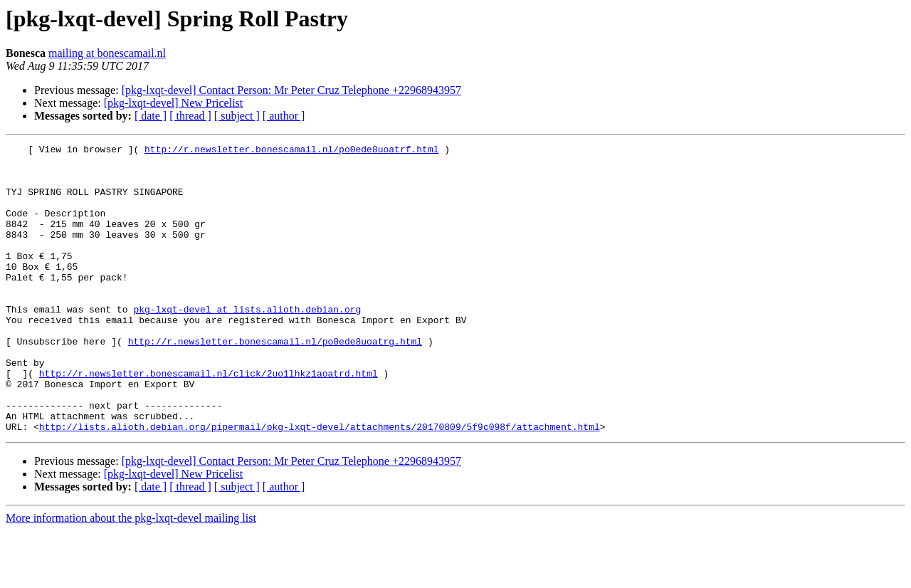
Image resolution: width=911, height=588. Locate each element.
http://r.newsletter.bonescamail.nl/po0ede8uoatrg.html (275, 382)
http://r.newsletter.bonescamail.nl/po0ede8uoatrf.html (291, 151)
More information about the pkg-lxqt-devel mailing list (131, 576)
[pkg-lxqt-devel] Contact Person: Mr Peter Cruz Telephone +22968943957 (291, 90)
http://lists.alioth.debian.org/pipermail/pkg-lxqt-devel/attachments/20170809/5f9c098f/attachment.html (320, 484)
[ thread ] (190, 116)
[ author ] (284, 116)
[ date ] (151, 116)
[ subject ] (237, 116)
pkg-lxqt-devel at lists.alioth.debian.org (247, 343)
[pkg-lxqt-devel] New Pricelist (174, 103)
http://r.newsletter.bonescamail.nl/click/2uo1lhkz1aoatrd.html (209, 420)
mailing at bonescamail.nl (107, 53)
